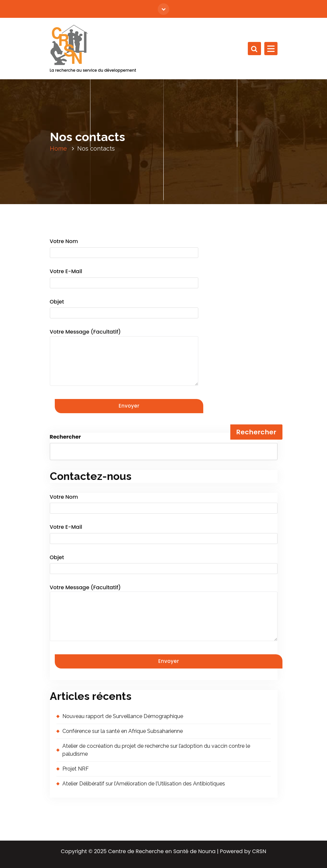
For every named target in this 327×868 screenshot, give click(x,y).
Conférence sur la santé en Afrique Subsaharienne (123, 731)
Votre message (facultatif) (124, 357)
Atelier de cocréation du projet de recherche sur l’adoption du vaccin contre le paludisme (156, 750)
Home (58, 148)
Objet (124, 309)
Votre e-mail (124, 278)
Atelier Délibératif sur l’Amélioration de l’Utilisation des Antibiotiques (144, 784)
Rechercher (65, 437)
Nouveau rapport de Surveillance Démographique (123, 716)
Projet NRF (76, 769)
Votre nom (124, 248)
